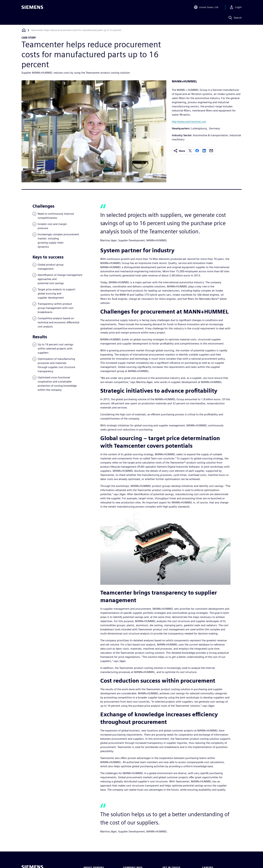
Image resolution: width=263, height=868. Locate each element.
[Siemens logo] (32, 8)
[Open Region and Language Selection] (206, 8)
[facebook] (197, 151)
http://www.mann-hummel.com (189, 122)
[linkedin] (204, 151)
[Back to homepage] (24, 30)
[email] (211, 151)
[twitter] (190, 151)
